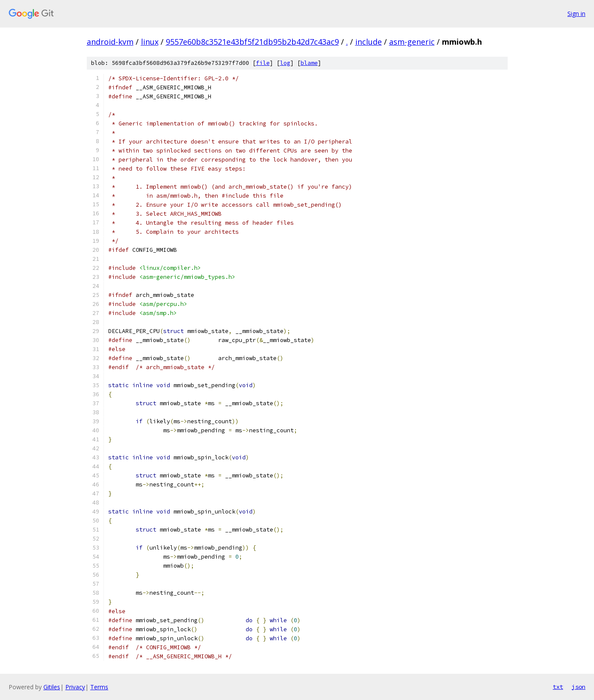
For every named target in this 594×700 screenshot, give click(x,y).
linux (150, 42)
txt (558, 687)
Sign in (576, 14)
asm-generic (412, 42)
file (263, 63)
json (579, 687)
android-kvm (110, 42)
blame (309, 63)
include (369, 42)
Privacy (75, 687)
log (285, 63)
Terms (99, 687)
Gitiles (52, 687)
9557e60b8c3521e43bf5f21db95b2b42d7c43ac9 (252, 42)
